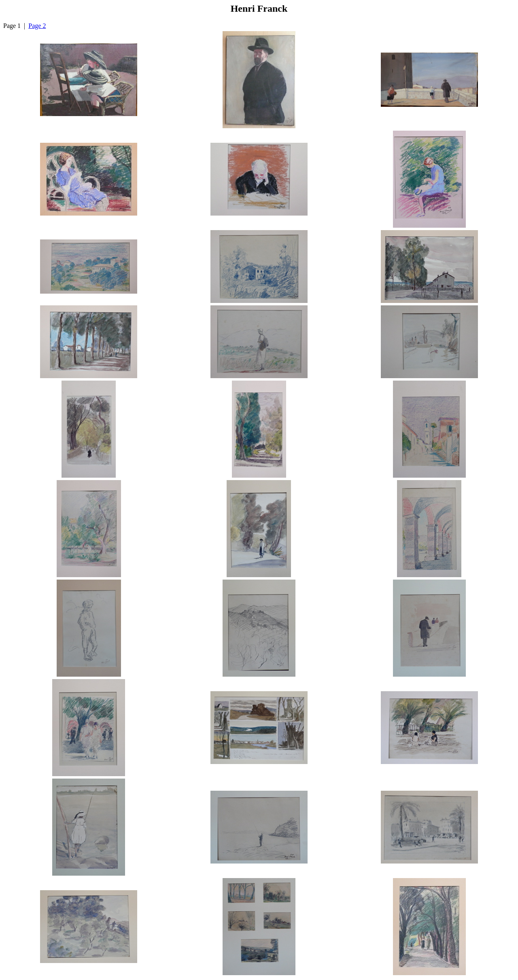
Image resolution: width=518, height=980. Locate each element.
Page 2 (37, 26)
